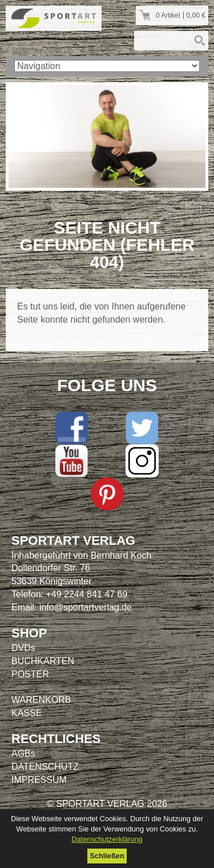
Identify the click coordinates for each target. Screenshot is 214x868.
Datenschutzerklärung (107, 839)
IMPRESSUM (39, 780)
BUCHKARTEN (43, 661)
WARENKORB (41, 700)
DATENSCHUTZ (45, 767)
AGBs (23, 754)
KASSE (27, 713)
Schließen (107, 856)
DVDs (23, 648)
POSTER (30, 674)
